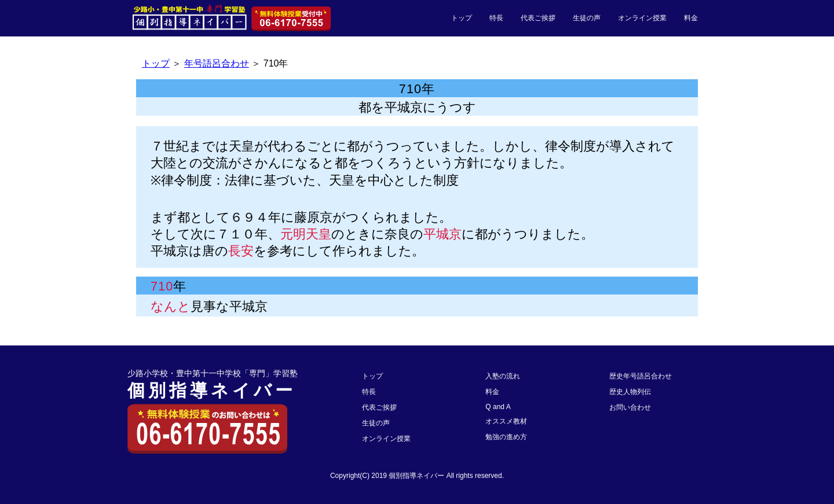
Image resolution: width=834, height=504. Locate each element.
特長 (496, 18)
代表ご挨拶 (538, 18)
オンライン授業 (642, 18)
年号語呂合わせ (217, 63)
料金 (691, 18)
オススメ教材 (506, 421)
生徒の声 (587, 18)
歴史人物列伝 (630, 392)
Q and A (498, 407)
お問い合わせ (630, 407)
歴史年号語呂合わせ (641, 376)
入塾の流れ (503, 376)
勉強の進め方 (506, 437)
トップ (462, 18)
